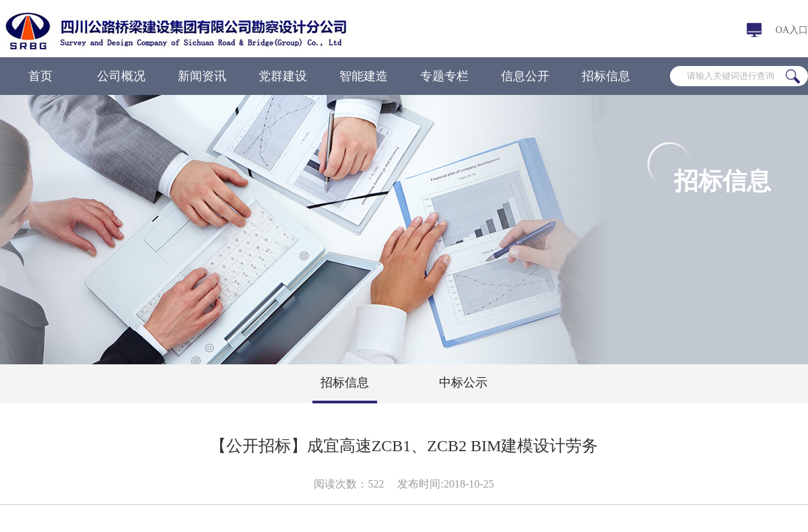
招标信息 (606, 76)
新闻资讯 (202, 76)
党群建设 (283, 76)
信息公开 (525, 76)
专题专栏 (444, 76)
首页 (40, 76)
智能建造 (364, 76)
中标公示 (463, 383)
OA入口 (792, 30)
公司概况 (121, 76)
